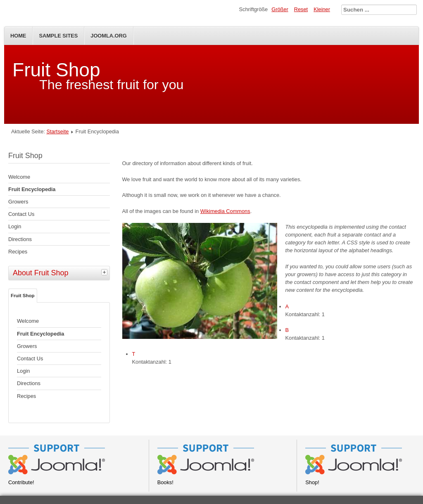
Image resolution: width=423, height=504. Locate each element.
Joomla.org (108, 36)
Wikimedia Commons (225, 211)
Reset (301, 9)
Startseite (57, 131)
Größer (280, 9)
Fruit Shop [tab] (23, 296)
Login (15, 226)
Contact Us (21, 214)
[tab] (105, 272)
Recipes (18, 252)
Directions (20, 239)
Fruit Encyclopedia (32, 189)
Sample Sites (58, 36)
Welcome (19, 177)
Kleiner (322, 9)
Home (18, 36)
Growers (18, 202)
